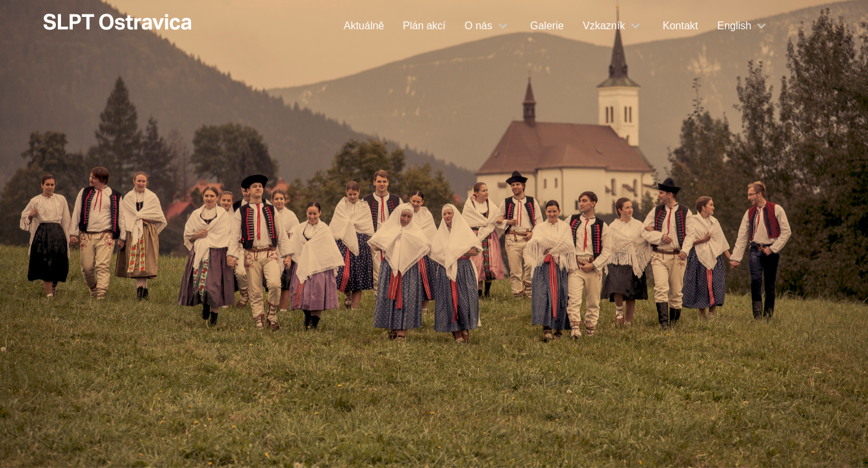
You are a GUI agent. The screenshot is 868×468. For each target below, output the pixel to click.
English (734, 26)
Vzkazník (604, 26)
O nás (479, 26)
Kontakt (680, 26)
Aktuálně (364, 26)
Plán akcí (424, 26)
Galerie (547, 26)
